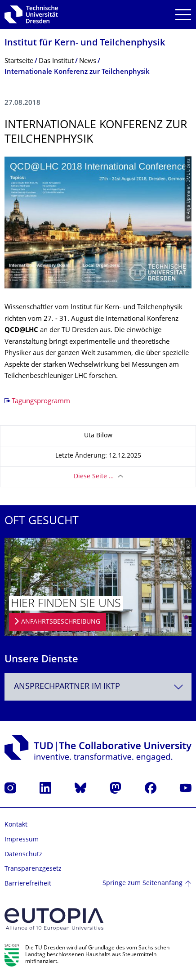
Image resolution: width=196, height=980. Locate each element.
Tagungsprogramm (41, 402)
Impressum (22, 840)
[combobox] (98, 687)
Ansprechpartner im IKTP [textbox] (67, 687)
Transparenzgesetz (33, 869)
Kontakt (16, 825)
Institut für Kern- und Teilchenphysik (85, 43)
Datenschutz (23, 855)
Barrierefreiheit (28, 884)
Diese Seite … (94, 477)
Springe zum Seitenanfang (143, 883)
